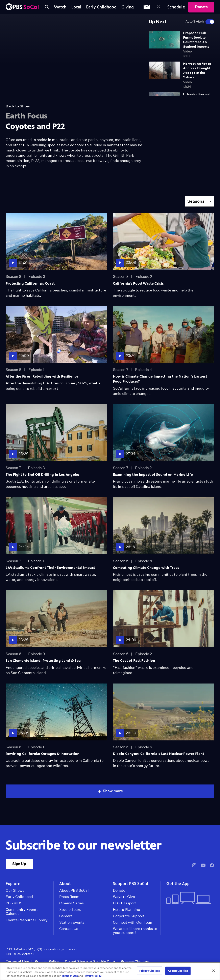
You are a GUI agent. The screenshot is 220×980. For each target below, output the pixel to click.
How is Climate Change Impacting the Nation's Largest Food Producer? (160, 379)
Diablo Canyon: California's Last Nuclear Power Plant (159, 754)
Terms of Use (17, 961)
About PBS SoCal (74, 890)
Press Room (69, 897)
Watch (60, 7)
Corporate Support (129, 916)
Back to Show (18, 106)
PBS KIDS (14, 903)
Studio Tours (70, 910)
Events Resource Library (27, 920)
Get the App (178, 884)
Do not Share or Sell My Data (90, 961)
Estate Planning (127, 910)
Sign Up (19, 864)
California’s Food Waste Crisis (138, 283)
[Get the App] (189, 898)
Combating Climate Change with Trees (146, 568)
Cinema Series (72, 903)
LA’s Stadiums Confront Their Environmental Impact (50, 568)
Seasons (196, 201)
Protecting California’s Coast (30, 283)
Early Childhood (101, 7)
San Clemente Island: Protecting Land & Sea (43, 661)
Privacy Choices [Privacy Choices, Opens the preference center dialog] (150, 971)
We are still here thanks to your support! (135, 931)
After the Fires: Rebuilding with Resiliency (42, 376)
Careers (66, 916)
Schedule (176, 7)
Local (76, 7)
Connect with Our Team (133, 922)
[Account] (158, 7)
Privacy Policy (47, 961)
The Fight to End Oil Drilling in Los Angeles (43, 475)
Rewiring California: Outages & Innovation (43, 754)
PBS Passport (125, 903)
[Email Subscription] (147, 7)
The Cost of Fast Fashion (134, 661)
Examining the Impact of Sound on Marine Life (153, 475)
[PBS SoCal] (22, 7)
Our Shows (15, 890)
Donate (201, 7)
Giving (128, 7)
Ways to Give (124, 897)
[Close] (214, 971)
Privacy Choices (135, 961)
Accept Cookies (178, 971)
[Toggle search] (47, 7)
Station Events (72, 922)
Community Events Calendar (22, 912)
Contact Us (69, 929)
